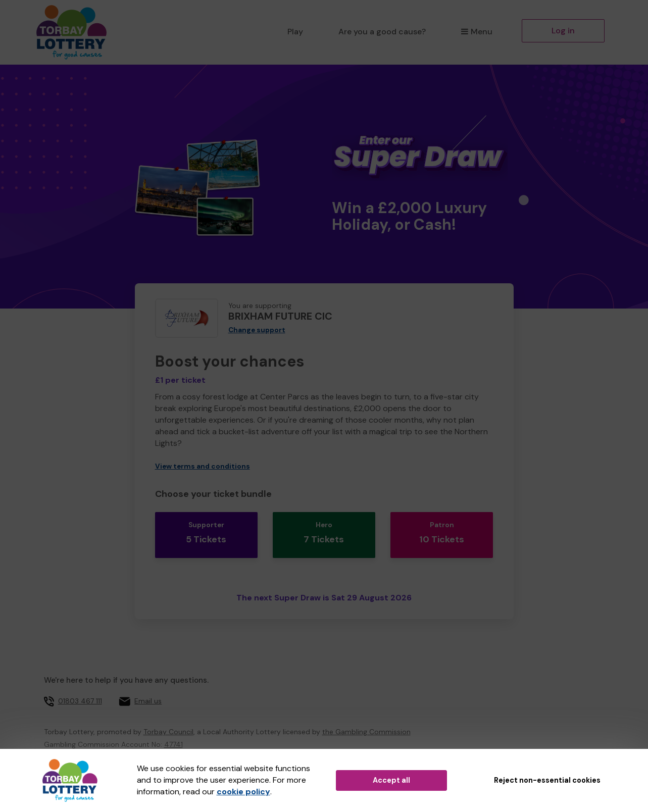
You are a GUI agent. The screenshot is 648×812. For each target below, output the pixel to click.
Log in (563, 31)
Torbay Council (168, 716)
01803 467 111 (80, 685)
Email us (148, 685)
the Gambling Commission (366, 716)
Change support (257, 330)
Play (295, 32)
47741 (173, 729)
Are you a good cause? (382, 32)
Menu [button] (477, 32)
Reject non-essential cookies (547, 780)
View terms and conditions (203, 466)
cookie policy (243, 792)
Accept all (391, 780)
